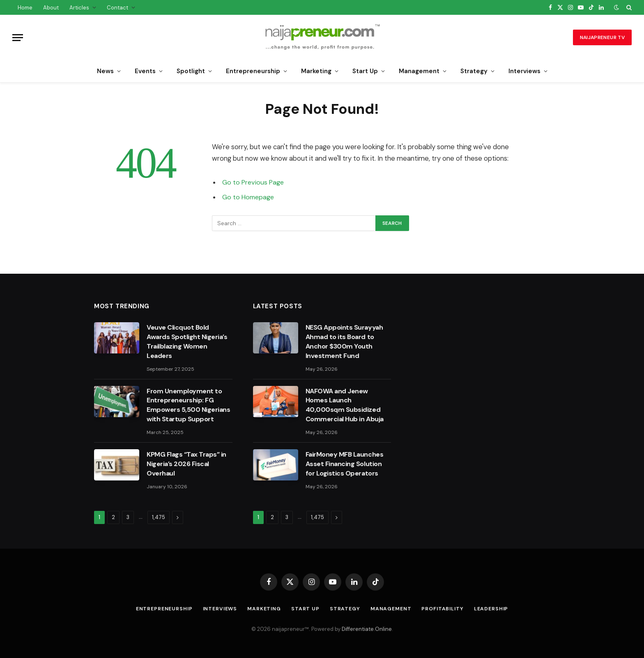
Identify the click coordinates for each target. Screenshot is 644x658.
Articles (79, 8)
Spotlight (191, 71)
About (51, 8)
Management (419, 71)
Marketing (316, 71)
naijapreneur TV (602, 37)
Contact (117, 8)
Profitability (447, 608)
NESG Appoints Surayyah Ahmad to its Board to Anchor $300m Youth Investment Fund (344, 342)
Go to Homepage (249, 197)
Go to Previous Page (254, 182)
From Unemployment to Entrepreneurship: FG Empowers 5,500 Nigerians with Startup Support (188, 405)
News (105, 71)
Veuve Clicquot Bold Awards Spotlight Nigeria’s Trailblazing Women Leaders (187, 342)
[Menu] (18, 38)
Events (145, 71)
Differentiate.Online (367, 629)
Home (25, 8)
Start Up (365, 71)
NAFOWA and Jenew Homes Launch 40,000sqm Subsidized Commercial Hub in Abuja (345, 405)
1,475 (159, 517)
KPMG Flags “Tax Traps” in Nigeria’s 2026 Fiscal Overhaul (186, 464)
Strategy (474, 71)
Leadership (498, 608)
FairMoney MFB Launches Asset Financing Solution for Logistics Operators (344, 464)
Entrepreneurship (253, 71)
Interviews (524, 71)
